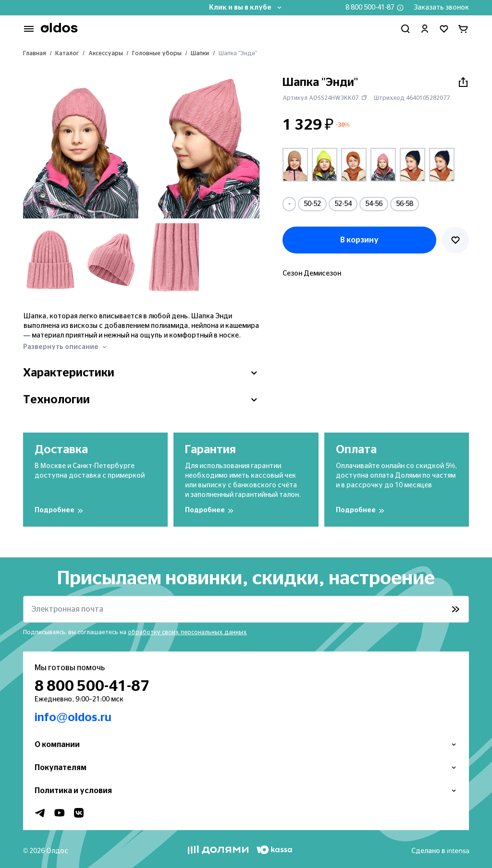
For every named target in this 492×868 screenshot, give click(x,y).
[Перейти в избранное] (444, 29)
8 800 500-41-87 (370, 8)
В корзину (359, 240)
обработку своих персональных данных (187, 632)
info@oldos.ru (73, 718)
